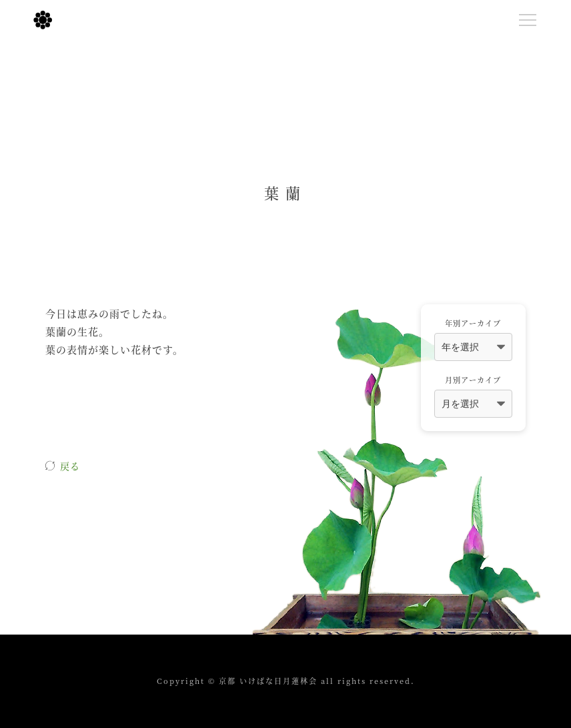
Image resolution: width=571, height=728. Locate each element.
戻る (70, 466)
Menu (531, 17)
